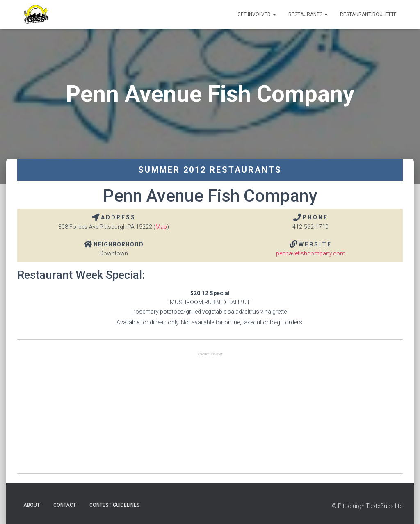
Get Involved (257, 14)
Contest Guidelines (115, 505)
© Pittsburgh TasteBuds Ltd (367, 506)
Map (161, 227)
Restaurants (308, 14)
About (32, 505)
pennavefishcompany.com (311, 253)
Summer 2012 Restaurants (210, 170)
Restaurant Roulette (368, 14)
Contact (65, 505)
